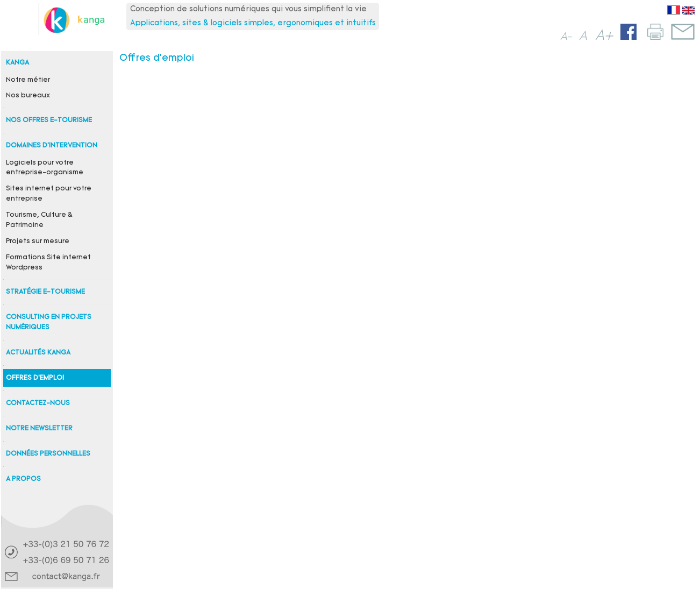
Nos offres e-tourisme (49, 120)
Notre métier (28, 80)
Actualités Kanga (38, 353)
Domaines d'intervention (52, 146)
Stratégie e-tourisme (45, 292)
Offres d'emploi (35, 378)
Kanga (17, 63)
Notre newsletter (39, 429)
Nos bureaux (28, 96)
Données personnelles (48, 454)
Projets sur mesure (38, 242)
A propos (23, 479)
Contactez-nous (38, 403)
